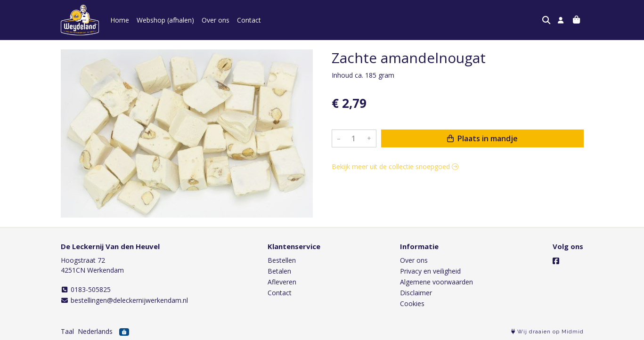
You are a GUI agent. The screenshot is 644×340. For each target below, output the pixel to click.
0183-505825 (86, 289)
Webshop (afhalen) (165, 20)
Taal (67, 331)
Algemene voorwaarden (436, 282)
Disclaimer (416, 293)
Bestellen (282, 260)
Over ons (216, 20)
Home (120, 20)
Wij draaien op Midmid (547, 332)
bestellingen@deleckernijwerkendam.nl (125, 300)
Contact (249, 20)
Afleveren (282, 282)
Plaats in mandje (482, 138)
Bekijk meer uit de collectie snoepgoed (395, 166)
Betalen (279, 271)
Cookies (412, 304)
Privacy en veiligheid (430, 271)
